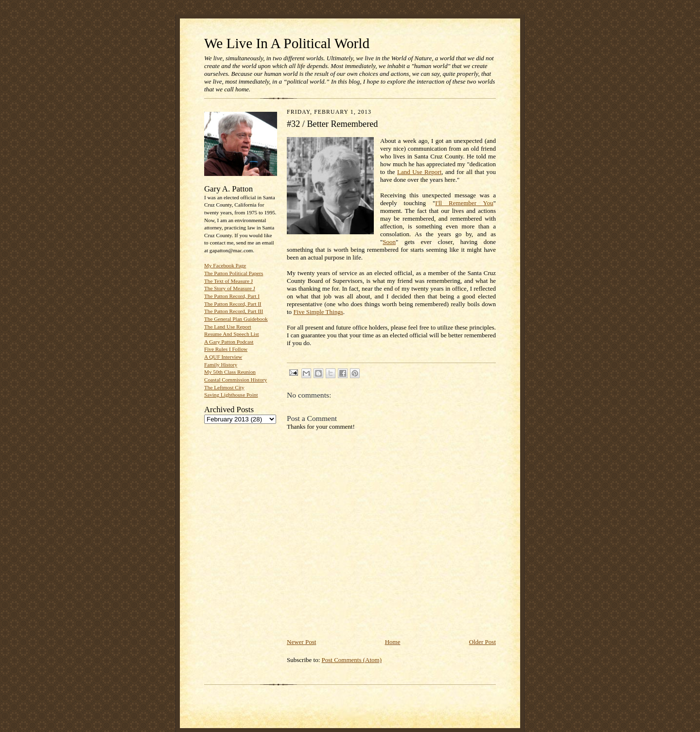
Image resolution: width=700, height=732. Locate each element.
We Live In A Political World (287, 43)
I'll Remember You (464, 203)
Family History (221, 365)
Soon (389, 242)
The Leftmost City (224, 387)
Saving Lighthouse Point (231, 395)
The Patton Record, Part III (234, 311)
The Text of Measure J (228, 281)
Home (393, 642)
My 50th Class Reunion (230, 372)
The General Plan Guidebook (236, 319)
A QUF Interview (223, 357)
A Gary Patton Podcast (229, 342)
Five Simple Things (318, 312)
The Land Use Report (227, 327)
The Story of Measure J (230, 288)
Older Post (482, 642)
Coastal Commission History (236, 380)
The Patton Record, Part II (233, 304)
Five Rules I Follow (226, 349)
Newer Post (301, 642)
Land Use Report (419, 172)
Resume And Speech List (232, 334)
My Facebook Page (225, 265)
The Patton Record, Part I (232, 296)
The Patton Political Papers (234, 273)
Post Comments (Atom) (352, 660)
